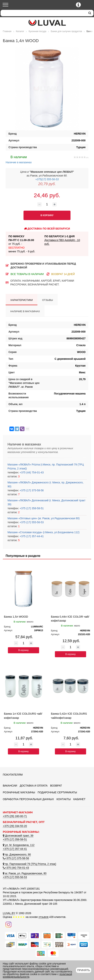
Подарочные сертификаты (57, 792)
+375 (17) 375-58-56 (31, 490)
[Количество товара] (47, 204)
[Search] (43, 13)
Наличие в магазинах (19, 159)
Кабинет (79, 799)
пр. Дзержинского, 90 (17, 854)
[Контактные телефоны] (78, 5)
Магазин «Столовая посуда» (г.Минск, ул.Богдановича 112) (44, 532)
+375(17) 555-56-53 (47, 179)
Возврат (56, 786)
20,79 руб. (47, 184)
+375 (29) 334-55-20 (15, 826)
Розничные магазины (19, 792)
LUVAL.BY (9, 913)
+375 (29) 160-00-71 (15, 816)
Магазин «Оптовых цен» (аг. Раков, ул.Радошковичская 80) (44, 518)
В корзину (24, 650)
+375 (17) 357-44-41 (31, 536)
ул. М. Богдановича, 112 (19, 845)
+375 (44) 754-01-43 (31, 472)
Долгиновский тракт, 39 (18, 836)
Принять (84, 970)
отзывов (44, 917)
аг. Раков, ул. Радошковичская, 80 (25, 873)
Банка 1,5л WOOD (16, 617)
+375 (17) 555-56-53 (31, 522)
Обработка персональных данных (28, 799)
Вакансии (10, 786)
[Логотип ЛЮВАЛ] (47, 23)
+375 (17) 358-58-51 (31, 508)
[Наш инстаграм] (8, 924)
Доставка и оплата (34, 786)
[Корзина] (88, 5)
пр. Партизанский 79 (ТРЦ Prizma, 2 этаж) (29, 864)
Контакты (64, 799)
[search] (90, 13)
